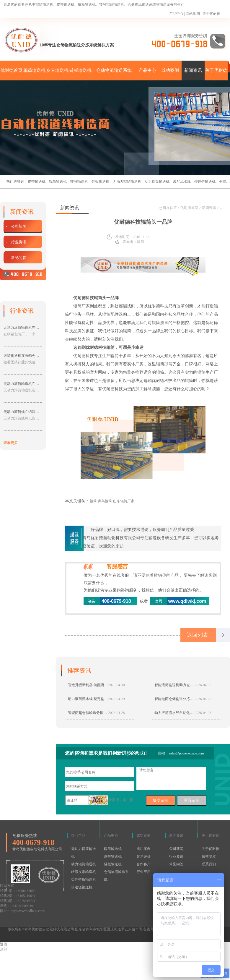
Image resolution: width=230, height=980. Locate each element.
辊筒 (115, 356)
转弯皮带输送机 (84, 872)
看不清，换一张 (121, 800)
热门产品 (78, 835)
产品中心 (176, 14)
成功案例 (170, 70)
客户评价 (143, 856)
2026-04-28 (117, 713)
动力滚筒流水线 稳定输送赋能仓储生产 (98, 699)
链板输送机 (80, 70)
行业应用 (143, 872)
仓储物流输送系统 (114, 70)
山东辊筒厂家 (124, 501)
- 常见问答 (16, 258)
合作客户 (143, 864)
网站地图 (193, 14)
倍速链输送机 (205, 182)
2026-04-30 (117, 685)
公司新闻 (176, 849)
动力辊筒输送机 (157, 182)
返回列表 (198, 635)
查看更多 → (13, 443)
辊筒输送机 (34, 70)
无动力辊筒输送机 (127, 182)
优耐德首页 (11, 70)
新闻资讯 (193, 70)
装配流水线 (182, 182)
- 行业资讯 (16, 242)
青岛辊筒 (105, 501)
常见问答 (176, 864)
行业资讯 (176, 856)
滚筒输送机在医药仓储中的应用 (28, 356)
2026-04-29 (117, 699)
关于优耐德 (211, 14)
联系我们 (209, 864)
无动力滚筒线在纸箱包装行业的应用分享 (35, 412)
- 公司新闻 (16, 226)
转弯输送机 (79, 182)
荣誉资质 (209, 856)
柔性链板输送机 (84, 879)
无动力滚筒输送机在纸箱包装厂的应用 (34, 328)
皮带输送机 (57, 70)
